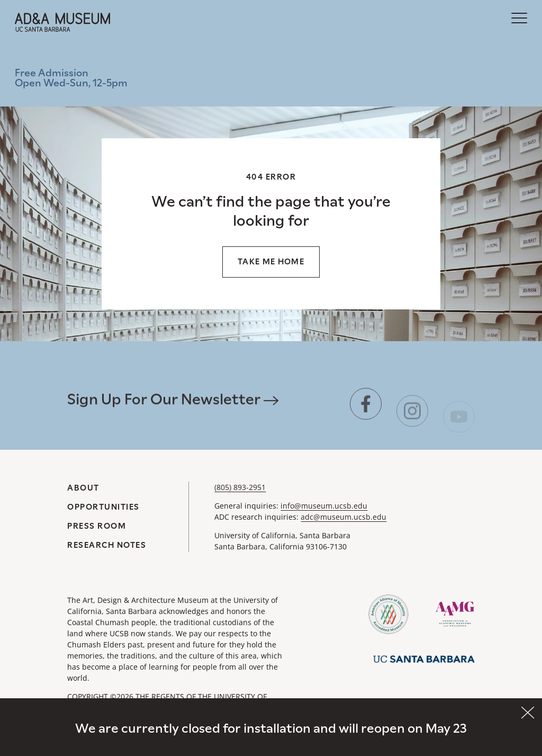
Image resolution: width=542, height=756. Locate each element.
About (83, 488)
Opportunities (103, 507)
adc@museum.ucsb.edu (344, 517)
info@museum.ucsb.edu (324, 506)
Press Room (97, 526)
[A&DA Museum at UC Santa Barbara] (62, 22)
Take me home (271, 261)
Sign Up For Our (173, 405)
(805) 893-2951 (240, 487)
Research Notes (107, 545)
